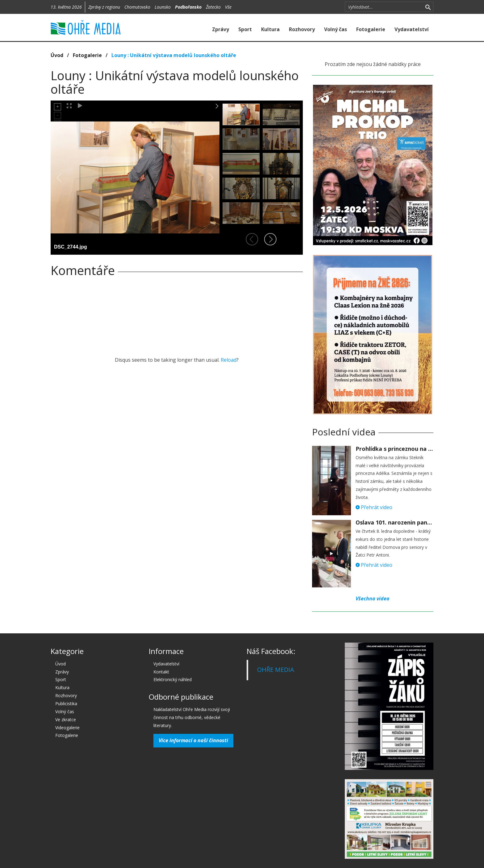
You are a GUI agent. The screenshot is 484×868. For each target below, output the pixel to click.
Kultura (270, 29)
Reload (229, 360)
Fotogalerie (371, 29)
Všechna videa (373, 599)
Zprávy (221, 29)
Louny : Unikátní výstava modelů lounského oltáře (174, 55)
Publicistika (66, 703)
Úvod (57, 55)
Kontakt (161, 672)
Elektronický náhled (173, 679)
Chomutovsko (137, 7)
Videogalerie (67, 728)
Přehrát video (374, 507)
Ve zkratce (66, 720)
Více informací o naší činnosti (193, 740)
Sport (245, 29)
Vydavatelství (412, 29)
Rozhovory (302, 29)
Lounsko (163, 7)
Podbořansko (188, 7)
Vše (228, 7)
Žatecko (213, 7)
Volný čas (336, 29)
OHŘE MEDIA (276, 670)
